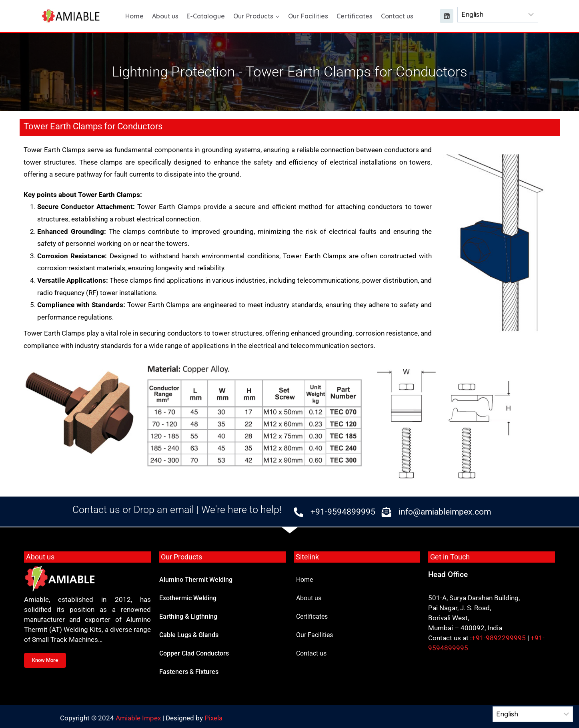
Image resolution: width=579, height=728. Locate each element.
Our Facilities (308, 16)
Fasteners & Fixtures (189, 672)
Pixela (213, 718)
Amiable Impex (138, 718)
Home (134, 16)
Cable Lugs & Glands (189, 635)
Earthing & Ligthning (188, 616)
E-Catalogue (206, 16)
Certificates (355, 16)
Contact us (397, 16)
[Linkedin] (447, 16)
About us (165, 16)
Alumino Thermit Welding (196, 580)
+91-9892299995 (499, 638)
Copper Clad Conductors (194, 653)
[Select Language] (498, 15)
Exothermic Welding (188, 598)
